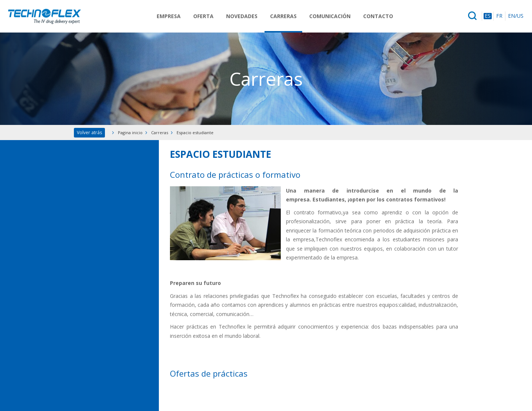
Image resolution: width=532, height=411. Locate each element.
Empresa (169, 16)
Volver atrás (89, 133)
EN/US (516, 16)
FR (499, 16)
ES (488, 16)
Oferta (203, 16)
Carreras (283, 16)
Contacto (378, 16)
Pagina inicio (130, 133)
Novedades (242, 16)
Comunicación (330, 16)
